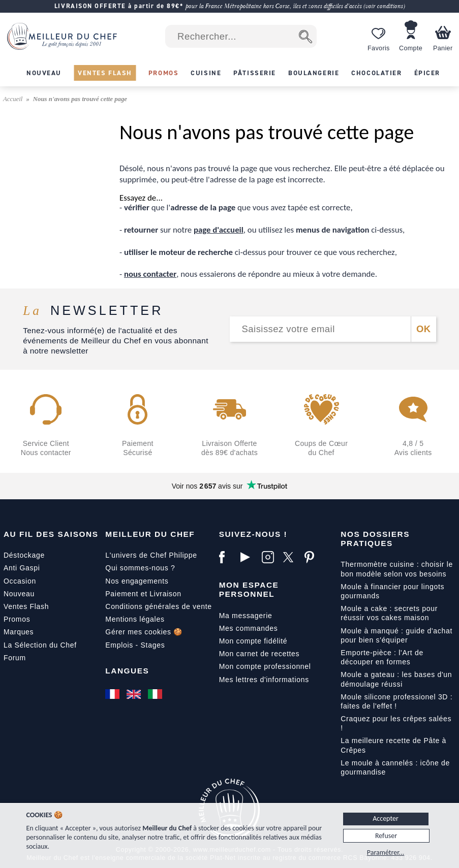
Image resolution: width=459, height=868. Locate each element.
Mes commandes (249, 628)
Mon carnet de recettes (259, 654)
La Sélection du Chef (40, 645)
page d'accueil (219, 230)
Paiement (122, 594)
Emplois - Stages (135, 645)
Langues (127, 671)
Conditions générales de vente (158, 606)
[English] (135, 694)
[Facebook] (227, 557)
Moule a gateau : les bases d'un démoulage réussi (396, 679)
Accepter (386, 818)
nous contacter (150, 274)
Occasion (20, 581)
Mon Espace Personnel (249, 589)
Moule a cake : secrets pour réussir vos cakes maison (389, 613)
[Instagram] (270, 557)
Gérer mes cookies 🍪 (144, 632)
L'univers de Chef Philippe (151, 555)
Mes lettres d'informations (264, 680)
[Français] (113, 694)
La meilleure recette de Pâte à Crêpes (393, 745)
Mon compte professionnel (265, 666)
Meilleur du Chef (150, 534)
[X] (291, 557)
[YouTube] (249, 557)
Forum (15, 658)
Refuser (386, 836)
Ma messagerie (246, 616)
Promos (17, 619)
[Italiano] (156, 694)
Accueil (14, 99)
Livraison (165, 594)
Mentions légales (135, 619)
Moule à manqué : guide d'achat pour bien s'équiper (396, 635)
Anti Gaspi (22, 568)
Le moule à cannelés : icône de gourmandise (395, 767)
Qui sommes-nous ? (140, 568)
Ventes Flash (26, 606)
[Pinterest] (313, 557)
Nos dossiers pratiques (375, 539)
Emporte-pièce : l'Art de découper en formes (382, 657)
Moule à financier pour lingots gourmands (392, 591)
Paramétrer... (386, 853)
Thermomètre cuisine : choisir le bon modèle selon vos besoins (397, 569)
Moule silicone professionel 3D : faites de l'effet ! (396, 701)
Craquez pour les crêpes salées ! (396, 723)
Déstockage (24, 555)
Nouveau (19, 594)
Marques (19, 632)
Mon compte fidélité (253, 641)
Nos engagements (137, 581)
